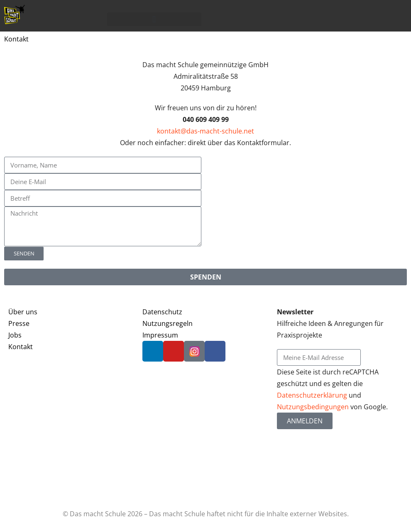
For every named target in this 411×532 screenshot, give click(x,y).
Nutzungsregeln (168, 323)
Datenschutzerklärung (312, 395)
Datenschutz (162, 312)
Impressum (160, 335)
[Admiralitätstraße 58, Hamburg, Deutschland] (308, 188)
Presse (19, 323)
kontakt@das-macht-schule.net (205, 131)
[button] (154, 19)
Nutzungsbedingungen (313, 407)
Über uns (23, 312)
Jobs (15, 335)
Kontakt (21, 347)
